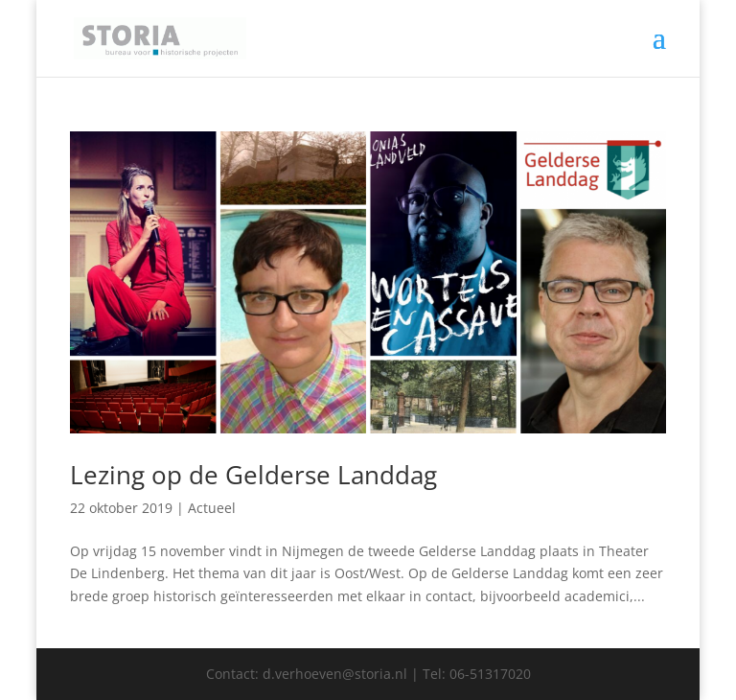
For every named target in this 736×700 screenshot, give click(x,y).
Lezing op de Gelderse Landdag (253, 475)
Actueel (212, 508)
